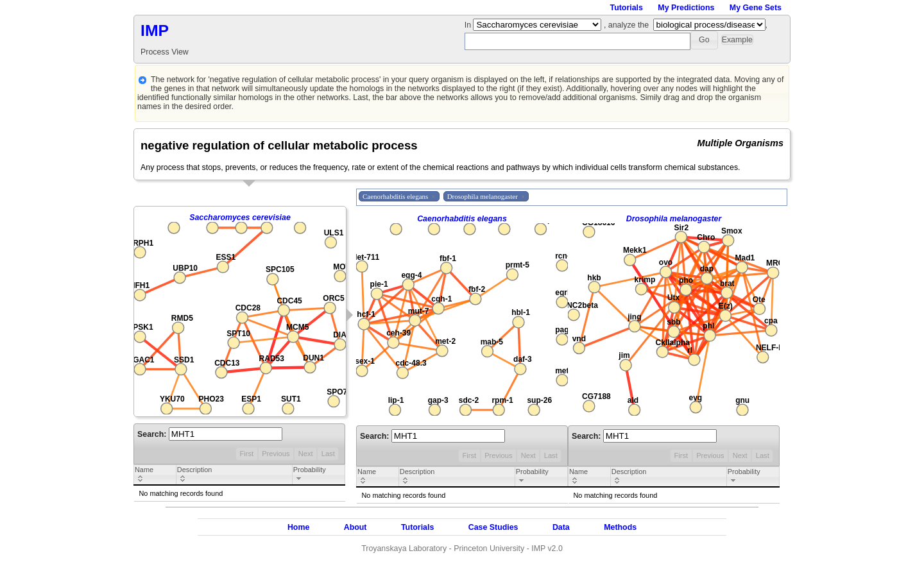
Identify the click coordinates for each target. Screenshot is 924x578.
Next (306, 454)
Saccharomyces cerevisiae (240, 217)
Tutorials (627, 8)
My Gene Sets (756, 8)
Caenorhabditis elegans (462, 219)
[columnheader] (155, 475)
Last (328, 454)
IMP (155, 30)
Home (298, 527)
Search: (210, 434)
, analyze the (626, 25)
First (246, 454)
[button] (704, 40)
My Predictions (686, 8)
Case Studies (493, 527)
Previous (276, 454)
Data (561, 527)
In (469, 25)
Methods (620, 527)
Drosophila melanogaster (674, 219)
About (355, 527)
